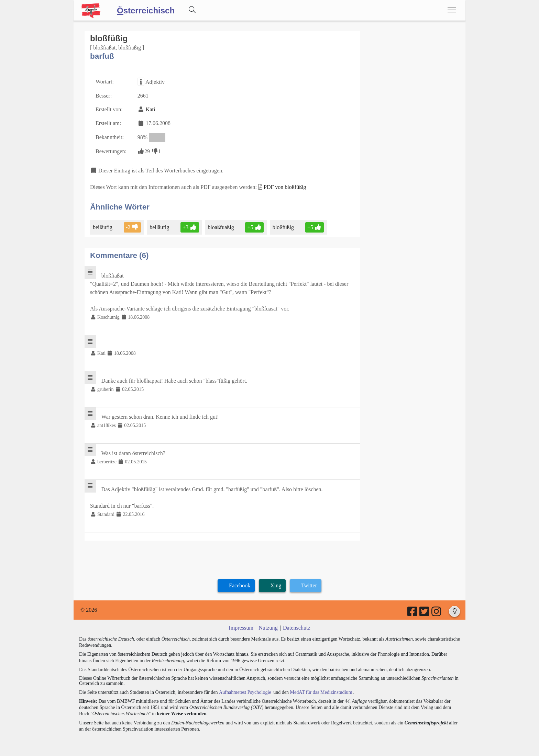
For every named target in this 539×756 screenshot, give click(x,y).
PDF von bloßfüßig (285, 187)
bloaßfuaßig (221, 227)
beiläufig (103, 227)
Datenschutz (296, 627)
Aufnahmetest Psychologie (244, 691)
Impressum (241, 627)
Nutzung (268, 627)
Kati (151, 109)
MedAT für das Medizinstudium (320, 691)
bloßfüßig (283, 227)
